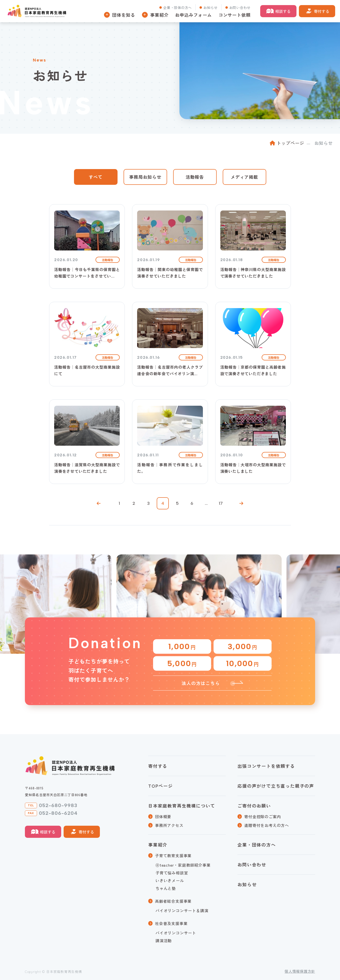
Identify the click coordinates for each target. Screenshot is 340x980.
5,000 (182, 663)
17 (221, 503)
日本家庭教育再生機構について (182, 806)
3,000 (242, 646)
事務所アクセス (169, 825)
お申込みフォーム (193, 15)
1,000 (182, 646)
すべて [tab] (96, 177)
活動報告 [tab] (195, 177)
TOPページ (161, 786)
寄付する (322, 11)
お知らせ (211, 8)
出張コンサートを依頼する (266, 766)
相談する (283, 11)
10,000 (243, 663)
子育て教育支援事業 (173, 856)
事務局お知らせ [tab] (145, 177)
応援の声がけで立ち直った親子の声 (276, 786)
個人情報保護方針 (300, 971)
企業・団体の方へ (177, 8)
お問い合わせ (240, 8)
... (206, 503)
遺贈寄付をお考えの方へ (267, 825)
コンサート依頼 (235, 15)
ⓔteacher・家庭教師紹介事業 (183, 865)
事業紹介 (158, 845)
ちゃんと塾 (166, 888)
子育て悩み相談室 (172, 873)
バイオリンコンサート (176, 933)
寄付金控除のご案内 (262, 817)
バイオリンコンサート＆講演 (182, 910)
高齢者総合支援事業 (173, 901)
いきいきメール (170, 880)
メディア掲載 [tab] (244, 177)
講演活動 (164, 941)
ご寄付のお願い (254, 806)
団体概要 (163, 817)
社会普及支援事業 (171, 923)
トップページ (290, 143)
